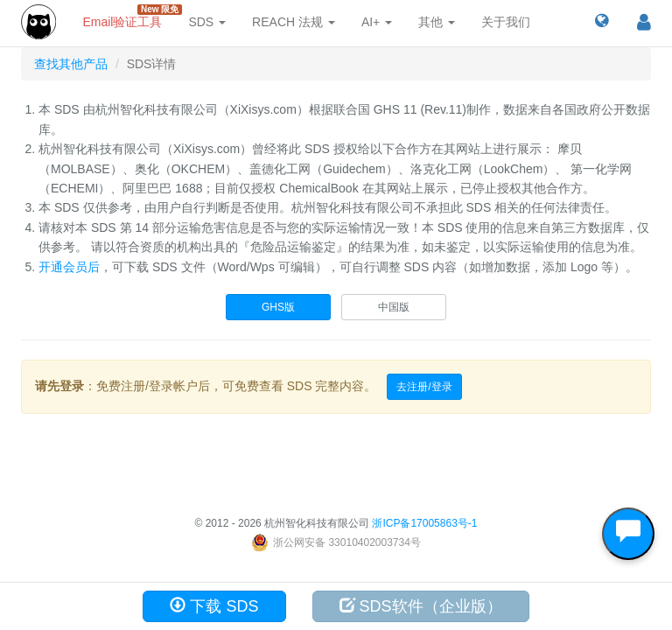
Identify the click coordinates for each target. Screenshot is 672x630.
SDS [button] (207, 22)
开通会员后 (69, 267)
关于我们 (506, 22)
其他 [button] (437, 22)
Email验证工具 (129, 17)
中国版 (394, 307)
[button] (602, 22)
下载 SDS (214, 606)
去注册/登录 (424, 387)
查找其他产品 (71, 64)
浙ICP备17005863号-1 (424, 523)
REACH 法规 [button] (294, 22)
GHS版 (278, 307)
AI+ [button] (377, 22)
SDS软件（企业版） (421, 606)
